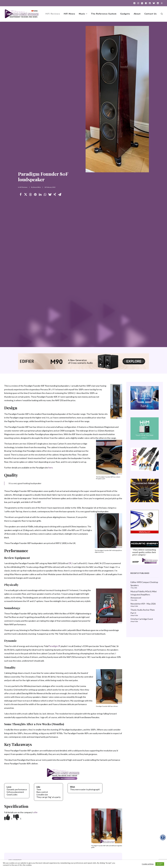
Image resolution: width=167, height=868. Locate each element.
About (137, 14)
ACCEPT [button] (160, 864)
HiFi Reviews (53, 14)
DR (70, 563)
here (51, 468)
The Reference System (104, 14)
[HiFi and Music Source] (22, 14)
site (36, 812)
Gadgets (125, 14)
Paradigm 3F (54, 646)
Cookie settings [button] (148, 864)
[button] (134, 3)
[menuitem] (134, 3)
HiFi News (69, 14)
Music (83, 14)
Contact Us (150, 14)
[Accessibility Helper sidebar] (163, 837)
